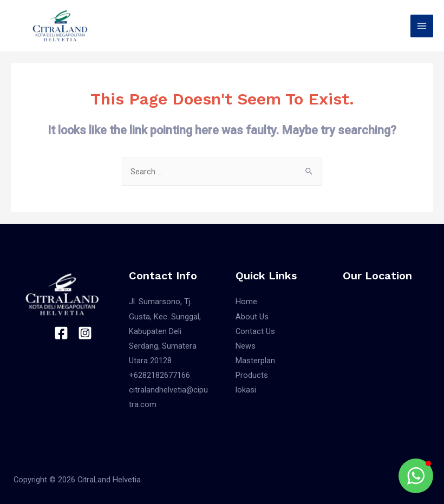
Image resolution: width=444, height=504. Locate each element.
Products (252, 375)
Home (246, 302)
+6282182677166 (159, 375)
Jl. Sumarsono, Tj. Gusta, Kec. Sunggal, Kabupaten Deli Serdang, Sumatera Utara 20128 (165, 331)
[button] (416, 476)
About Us (252, 317)
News (246, 346)
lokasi (246, 390)
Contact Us (255, 331)
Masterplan (255, 361)
